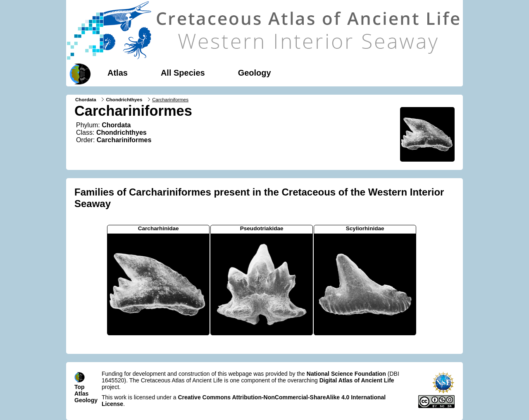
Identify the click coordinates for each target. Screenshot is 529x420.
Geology (255, 73)
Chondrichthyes (124, 100)
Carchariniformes (124, 140)
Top (80, 387)
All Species (183, 73)
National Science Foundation (346, 374)
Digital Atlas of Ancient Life (357, 380)
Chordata (86, 100)
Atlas (118, 73)
